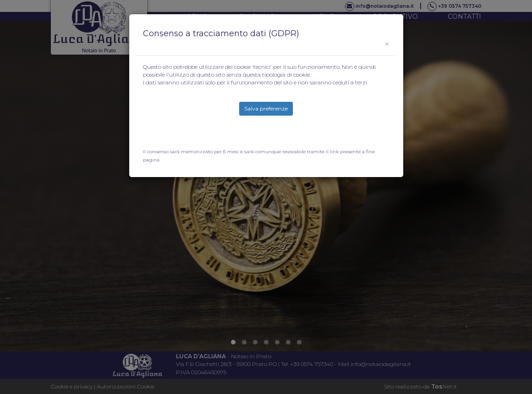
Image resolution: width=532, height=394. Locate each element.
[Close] (387, 44)
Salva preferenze (266, 108)
